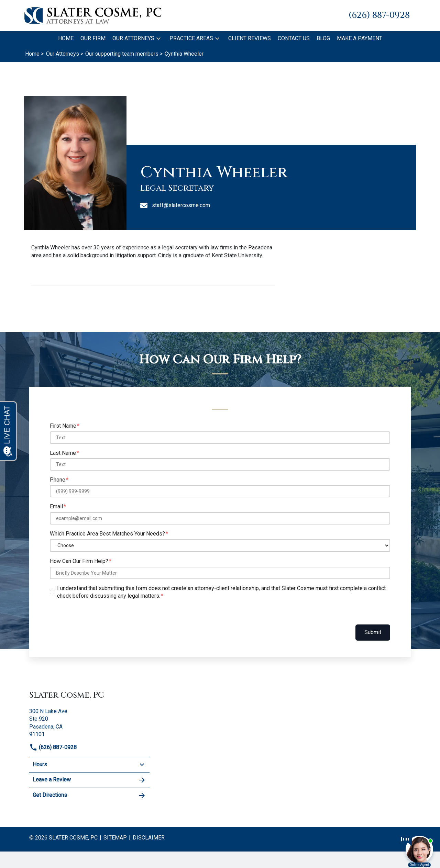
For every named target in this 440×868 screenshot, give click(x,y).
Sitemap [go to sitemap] (115, 838)
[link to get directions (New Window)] (89, 722)
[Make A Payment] (360, 38)
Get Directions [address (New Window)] (89, 796)
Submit (373, 632)
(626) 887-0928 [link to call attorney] (53, 747)
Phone (58, 480)
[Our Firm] (93, 38)
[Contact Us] (294, 38)
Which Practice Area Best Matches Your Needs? (107, 534)
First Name (63, 426)
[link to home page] (93, 15)
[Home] (66, 38)
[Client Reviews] (250, 38)
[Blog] (323, 38)
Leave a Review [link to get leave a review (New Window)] (89, 780)
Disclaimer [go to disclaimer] (149, 838)
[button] (158, 38)
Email (56, 506)
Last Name (63, 453)
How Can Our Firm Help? (79, 561)
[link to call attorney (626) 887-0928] (379, 15)
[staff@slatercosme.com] (274, 205)
